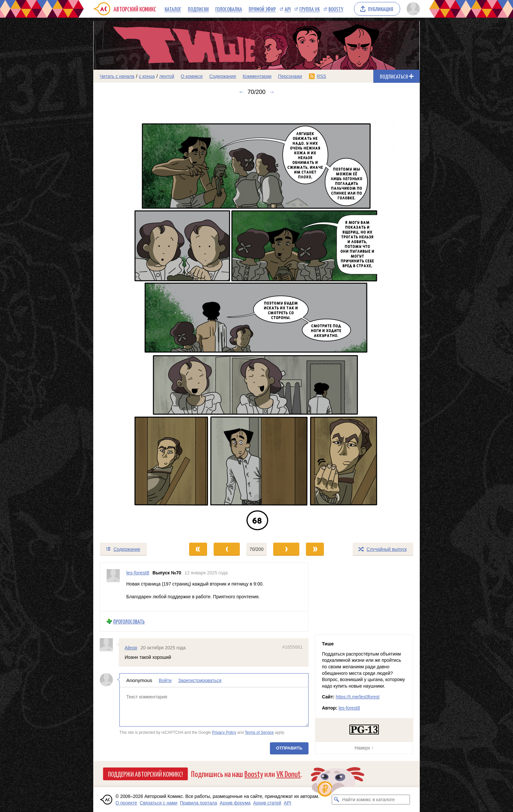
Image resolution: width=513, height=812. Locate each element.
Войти (165, 680)
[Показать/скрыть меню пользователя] (412, 9)
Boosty (336, 9)
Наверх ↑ (364, 748)
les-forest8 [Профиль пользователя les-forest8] (138, 573)
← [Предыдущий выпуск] (241, 92)
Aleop (131, 647)
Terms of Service (259, 732)
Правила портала (199, 803)
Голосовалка (229, 9)
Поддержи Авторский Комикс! (145, 774)
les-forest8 (349, 708)
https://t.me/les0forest (358, 697)
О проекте (126, 803)
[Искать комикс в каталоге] (337, 800)
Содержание (223, 76)
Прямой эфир (262, 9)
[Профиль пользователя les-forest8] (113, 587)
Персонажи (290, 76)
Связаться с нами (159, 803)
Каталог (173, 9)
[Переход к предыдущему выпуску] (134, 319)
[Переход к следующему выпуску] (256, 319)
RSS (321, 76)
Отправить (289, 748)
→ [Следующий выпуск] (272, 92)
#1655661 (292, 647)
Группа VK (310, 9)
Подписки (198, 9)
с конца (147, 76)
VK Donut (289, 774)
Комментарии (257, 76)
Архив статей (267, 803)
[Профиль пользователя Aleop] (109, 644)
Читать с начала (117, 76)
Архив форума (235, 803)
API (288, 9)
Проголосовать (129, 621)
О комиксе (192, 76)
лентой (167, 76)
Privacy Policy (224, 732)
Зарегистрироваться (200, 680)
